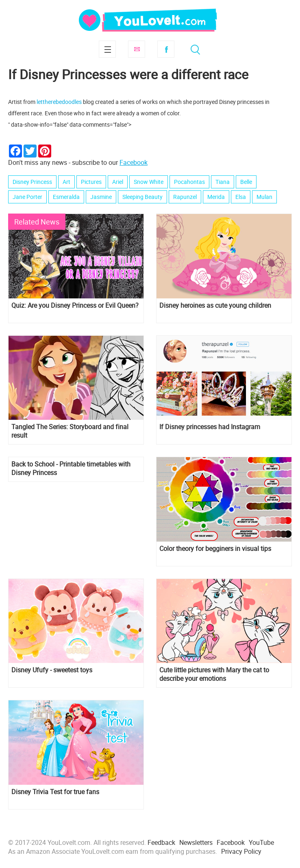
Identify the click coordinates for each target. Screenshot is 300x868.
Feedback (161, 842)
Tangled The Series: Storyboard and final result (70, 431)
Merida (216, 197)
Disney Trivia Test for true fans (55, 792)
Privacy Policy (241, 851)
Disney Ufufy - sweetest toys (52, 670)
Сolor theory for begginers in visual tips (215, 549)
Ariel (118, 182)
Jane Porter (27, 197)
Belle (246, 182)
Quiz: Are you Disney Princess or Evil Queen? (75, 306)
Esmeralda (66, 197)
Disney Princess (32, 182)
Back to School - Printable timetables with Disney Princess (71, 469)
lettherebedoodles (59, 102)
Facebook (166, 49)
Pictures (91, 182)
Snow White (149, 182)
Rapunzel (185, 197)
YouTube (261, 842)
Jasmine (101, 197)
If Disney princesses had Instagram (210, 427)
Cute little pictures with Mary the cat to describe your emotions (214, 674)
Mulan (264, 197)
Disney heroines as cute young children (215, 306)
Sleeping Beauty (142, 197)
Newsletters (196, 842)
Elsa (241, 197)
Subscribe (137, 49)
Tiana (223, 182)
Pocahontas (189, 182)
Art (66, 182)
